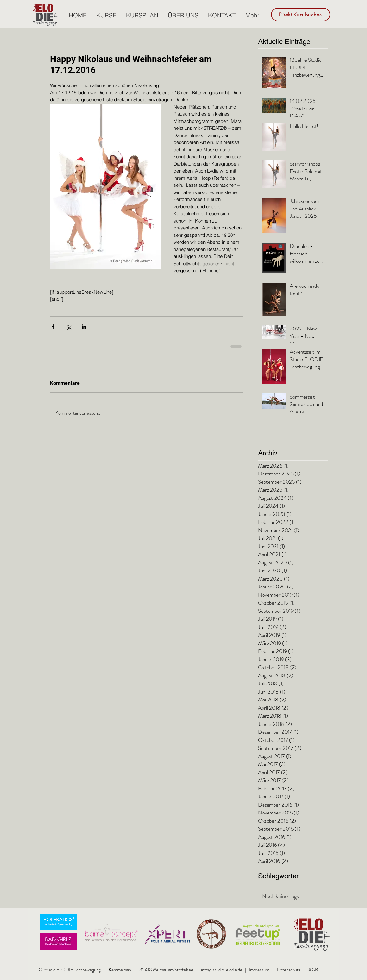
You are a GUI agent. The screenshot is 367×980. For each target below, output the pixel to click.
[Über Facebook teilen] (53, 327)
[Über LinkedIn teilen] (84, 327)
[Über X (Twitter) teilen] (69, 327)
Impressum (259, 970)
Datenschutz (289, 970)
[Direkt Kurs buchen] (301, 15)
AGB (313, 970)
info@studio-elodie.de (222, 970)
